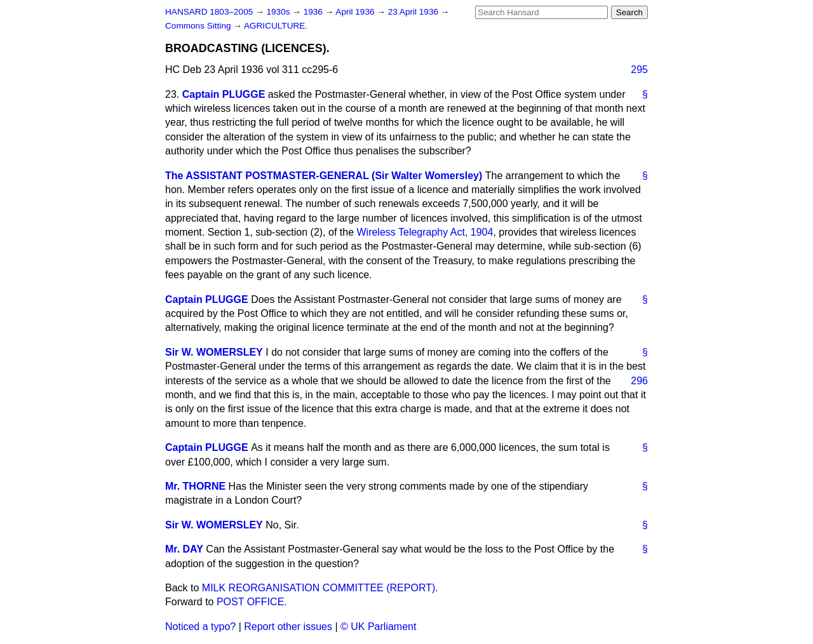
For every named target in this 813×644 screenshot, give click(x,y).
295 (639, 70)
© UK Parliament (378, 627)
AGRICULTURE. (276, 26)
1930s (279, 12)
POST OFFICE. (252, 602)
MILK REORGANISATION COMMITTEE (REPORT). (320, 588)
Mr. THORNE (195, 486)
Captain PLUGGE (224, 94)
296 (639, 381)
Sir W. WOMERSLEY (214, 352)
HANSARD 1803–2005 (209, 12)
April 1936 (356, 12)
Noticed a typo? (200, 627)
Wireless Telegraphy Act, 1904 (425, 232)
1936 (314, 12)
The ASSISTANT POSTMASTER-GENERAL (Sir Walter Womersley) (324, 176)
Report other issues (288, 627)
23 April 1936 (414, 12)
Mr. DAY (184, 549)
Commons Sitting (199, 26)
